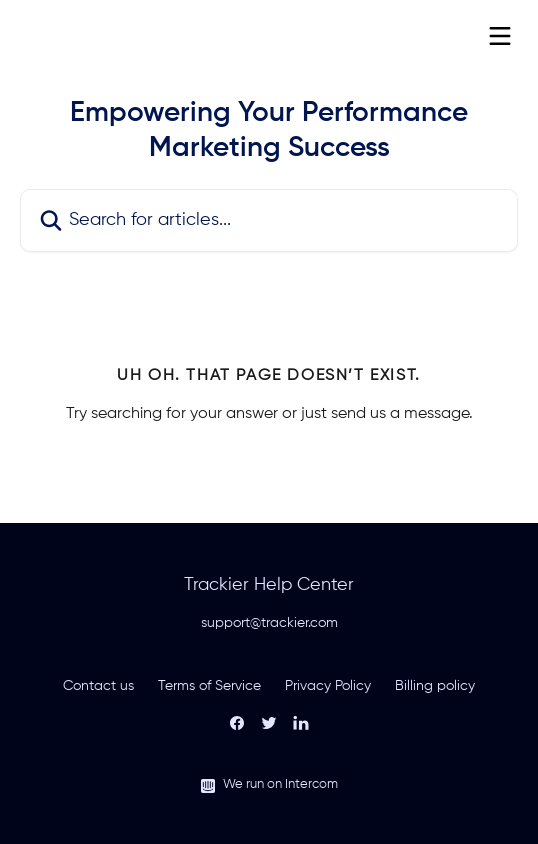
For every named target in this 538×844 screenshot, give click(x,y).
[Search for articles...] (269, 220)
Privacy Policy (328, 686)
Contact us (98, 686)
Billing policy (435, 686)
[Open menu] (500, 36)
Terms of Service (209, 686)
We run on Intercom (280, 784)
